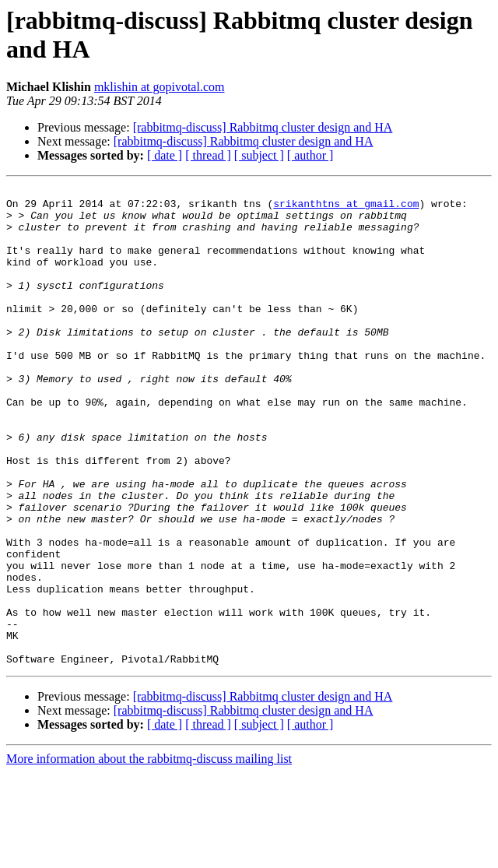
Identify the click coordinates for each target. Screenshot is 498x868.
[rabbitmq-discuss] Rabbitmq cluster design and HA (263, 127)
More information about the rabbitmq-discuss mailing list (149, 854)
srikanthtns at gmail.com (346, 208)
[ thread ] (208, 155)
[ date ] (165, 155)
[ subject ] (259, 155)
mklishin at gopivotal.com (160, 87)
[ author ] (310, 155)
